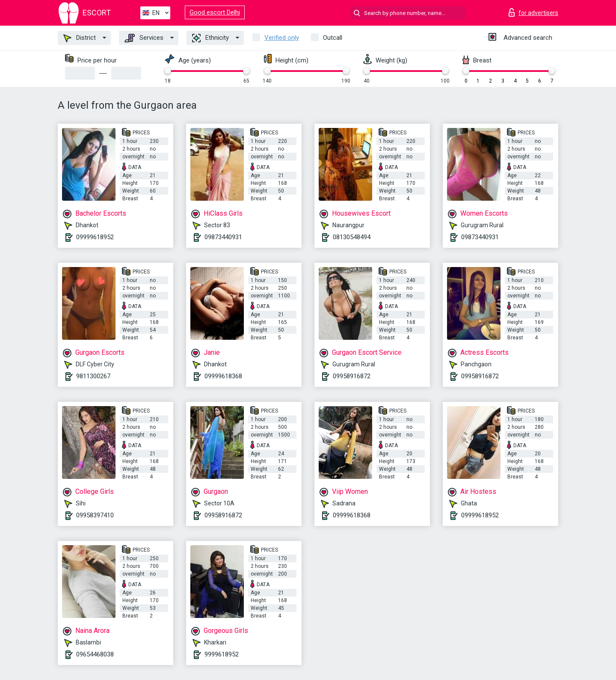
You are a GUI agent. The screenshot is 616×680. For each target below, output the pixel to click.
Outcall (333, 38)
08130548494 (352, 237)
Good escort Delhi (215, 12)
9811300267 (93, 376)
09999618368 (223, 376)
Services (144, 38)
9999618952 (222, 654)
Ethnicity (210, 38)
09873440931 (223, 237)
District (80, 38)
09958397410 (95, 515)
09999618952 (95, 237)
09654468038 (95, 654)
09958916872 (352, 376)
